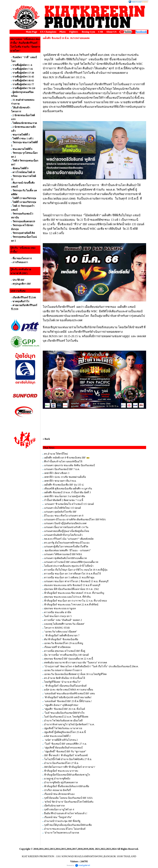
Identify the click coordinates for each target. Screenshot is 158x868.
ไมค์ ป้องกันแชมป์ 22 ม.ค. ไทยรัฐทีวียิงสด (66, 717)
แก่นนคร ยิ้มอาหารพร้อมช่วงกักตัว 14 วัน (66, 527)
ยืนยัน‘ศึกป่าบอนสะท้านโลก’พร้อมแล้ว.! (66, 813)
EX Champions (48, 32)
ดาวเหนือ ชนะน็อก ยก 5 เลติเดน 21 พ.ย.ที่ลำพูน (69, 577)
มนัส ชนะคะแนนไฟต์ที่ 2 (57, 736)
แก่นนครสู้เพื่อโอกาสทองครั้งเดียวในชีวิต (66, 547)
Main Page (31, 32)
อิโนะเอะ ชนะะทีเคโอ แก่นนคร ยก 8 (64, 516)
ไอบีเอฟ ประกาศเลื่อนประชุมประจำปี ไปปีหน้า (69, 566)
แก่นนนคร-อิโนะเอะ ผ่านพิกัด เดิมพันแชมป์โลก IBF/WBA (75, 519)
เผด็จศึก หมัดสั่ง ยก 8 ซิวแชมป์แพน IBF (65, 458)
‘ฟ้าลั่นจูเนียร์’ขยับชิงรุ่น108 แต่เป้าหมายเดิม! (68, 697)
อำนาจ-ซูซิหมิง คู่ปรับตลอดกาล (61, 782)
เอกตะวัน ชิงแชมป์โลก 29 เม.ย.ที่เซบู (64, 643)
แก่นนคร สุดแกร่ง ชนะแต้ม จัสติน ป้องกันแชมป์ (69, 465)
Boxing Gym (88, 32)
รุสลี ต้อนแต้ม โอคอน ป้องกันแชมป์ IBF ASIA (68, 798)
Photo (62, 32)
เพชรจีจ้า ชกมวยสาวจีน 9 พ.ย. (60, 481)
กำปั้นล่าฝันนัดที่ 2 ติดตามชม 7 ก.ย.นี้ (64, 500)
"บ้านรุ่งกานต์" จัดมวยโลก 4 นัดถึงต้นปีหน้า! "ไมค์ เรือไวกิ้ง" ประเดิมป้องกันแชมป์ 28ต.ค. (91, 666)
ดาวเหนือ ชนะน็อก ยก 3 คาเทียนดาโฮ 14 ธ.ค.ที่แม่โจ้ (73, 574)
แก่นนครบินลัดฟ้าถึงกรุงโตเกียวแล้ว (63, 535)
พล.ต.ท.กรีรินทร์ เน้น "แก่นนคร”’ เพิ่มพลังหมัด (69, 539)
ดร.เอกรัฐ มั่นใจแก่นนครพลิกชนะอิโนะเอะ (67, 543)
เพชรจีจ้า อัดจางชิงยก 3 (57, 473)
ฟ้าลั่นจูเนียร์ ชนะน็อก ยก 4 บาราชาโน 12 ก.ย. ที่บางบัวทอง (76, 601)
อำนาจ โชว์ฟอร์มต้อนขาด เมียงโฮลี (63, 721)
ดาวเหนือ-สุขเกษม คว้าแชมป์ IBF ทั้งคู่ (65, 651)
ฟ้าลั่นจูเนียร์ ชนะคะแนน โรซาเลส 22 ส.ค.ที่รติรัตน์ (71, 605)
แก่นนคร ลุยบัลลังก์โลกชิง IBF (60, 512)
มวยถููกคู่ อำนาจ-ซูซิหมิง (57, 779)
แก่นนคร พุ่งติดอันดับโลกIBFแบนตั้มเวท (66, 558)
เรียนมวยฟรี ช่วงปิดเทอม (57, 647)
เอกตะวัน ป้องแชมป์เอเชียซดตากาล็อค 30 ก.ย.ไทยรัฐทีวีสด (75, 674)
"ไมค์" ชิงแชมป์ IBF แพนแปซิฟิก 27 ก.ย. (65, 744)
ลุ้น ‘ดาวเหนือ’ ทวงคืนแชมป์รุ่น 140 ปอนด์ (67, 655)
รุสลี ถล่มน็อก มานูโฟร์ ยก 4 (59, 809)
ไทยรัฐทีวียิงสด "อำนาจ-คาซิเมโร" (62, 682)
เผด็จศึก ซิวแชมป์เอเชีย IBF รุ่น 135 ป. (64, 485)
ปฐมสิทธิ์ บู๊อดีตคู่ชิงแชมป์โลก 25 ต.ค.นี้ (65, 732)
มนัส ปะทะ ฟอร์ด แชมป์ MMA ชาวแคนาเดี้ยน (69, 690)
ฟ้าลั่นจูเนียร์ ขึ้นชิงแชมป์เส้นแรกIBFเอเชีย (67, 786)
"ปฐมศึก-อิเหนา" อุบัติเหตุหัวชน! (62, 705)
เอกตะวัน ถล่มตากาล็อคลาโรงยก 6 (63, 670)
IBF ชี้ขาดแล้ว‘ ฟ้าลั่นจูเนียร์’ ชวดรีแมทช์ (66, 755)
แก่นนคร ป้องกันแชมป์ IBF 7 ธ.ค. (62, 469)
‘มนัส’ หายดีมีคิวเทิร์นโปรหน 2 (61, 740)
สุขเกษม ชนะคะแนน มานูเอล (60, 608)
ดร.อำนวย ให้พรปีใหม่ (56, 454)
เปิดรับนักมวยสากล (54, 806)
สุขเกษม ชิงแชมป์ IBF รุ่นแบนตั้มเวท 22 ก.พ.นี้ (69, 659)
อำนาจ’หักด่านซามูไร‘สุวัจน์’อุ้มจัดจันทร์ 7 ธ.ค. (69, 724)
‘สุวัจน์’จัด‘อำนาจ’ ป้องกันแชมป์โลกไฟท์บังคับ (69, 802)
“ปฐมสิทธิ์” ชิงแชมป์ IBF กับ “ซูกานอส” (65, 751)
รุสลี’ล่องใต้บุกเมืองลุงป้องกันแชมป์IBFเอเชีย (68, 825)
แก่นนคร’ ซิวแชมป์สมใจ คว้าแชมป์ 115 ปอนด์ (69, 504)
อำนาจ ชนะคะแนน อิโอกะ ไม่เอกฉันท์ (65, 829)
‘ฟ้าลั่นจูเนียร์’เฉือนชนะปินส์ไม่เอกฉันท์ (65, 686)
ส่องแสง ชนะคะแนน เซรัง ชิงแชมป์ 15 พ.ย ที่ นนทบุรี (72, 585)
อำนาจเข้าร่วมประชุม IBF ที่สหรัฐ (62, 821)
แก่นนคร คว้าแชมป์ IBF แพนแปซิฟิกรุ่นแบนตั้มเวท (71, 562)
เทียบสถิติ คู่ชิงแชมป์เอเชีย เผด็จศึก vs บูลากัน (68, 489)
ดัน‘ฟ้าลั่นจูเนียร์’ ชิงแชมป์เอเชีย (61, 639)
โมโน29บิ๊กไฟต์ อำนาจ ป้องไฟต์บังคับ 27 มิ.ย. (68, 759)
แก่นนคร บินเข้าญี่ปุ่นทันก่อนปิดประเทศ (65, 523)
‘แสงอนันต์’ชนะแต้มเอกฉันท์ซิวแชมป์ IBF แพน (69, 693)
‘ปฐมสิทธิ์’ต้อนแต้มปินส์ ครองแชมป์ (63, 748)
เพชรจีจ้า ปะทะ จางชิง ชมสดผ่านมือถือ (65, 477)
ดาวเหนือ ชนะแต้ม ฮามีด (58, 612)
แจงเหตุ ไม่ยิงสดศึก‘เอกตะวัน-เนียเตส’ (65, 624)
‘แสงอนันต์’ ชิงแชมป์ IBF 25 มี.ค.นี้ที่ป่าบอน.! (68, 701)
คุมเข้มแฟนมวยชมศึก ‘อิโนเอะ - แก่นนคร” (67, 550)
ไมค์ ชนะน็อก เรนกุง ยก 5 (58, 616)
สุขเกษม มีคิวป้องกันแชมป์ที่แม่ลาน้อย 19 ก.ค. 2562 (71, 589)
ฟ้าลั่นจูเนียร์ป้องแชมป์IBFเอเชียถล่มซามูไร (67, 775)
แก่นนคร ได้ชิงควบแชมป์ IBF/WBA (63, 554)
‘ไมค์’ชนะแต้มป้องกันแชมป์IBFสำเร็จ (64, 713)
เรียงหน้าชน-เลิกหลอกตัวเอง (59, 794)
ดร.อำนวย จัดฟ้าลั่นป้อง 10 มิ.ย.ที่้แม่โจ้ (65, 678)
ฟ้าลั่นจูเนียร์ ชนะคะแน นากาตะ (61, 771)
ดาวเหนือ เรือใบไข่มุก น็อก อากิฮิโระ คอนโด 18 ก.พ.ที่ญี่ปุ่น (76, 570)
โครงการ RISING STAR (57, 628)
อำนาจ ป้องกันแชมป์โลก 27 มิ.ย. (61, 763)
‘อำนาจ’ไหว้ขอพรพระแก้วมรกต (62, 833)
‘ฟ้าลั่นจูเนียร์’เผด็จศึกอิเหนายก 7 (62, 635)
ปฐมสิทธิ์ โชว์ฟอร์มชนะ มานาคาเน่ (63, 728)
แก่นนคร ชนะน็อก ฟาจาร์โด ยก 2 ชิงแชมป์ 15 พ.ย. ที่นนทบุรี (76, 581)
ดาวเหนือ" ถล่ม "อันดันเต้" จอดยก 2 (63, 620)
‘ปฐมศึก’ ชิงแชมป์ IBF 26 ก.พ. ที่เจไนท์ (65, 709)
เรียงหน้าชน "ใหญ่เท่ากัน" (58, 817)
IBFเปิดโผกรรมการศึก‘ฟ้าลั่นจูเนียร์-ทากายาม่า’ (70, 767)
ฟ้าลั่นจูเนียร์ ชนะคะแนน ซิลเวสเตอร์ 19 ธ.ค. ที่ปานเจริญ (74, 593)
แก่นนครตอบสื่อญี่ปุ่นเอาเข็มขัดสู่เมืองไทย (67, 531)
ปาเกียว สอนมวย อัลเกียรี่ (57, 790)
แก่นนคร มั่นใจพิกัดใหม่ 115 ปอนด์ (62, 508)
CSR (101, 32)
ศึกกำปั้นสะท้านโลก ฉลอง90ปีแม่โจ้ (63, 461)
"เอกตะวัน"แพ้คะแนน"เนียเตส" (61, 632)
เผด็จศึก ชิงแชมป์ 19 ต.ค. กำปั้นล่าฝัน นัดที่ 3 (67, 492)
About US (111, 32)
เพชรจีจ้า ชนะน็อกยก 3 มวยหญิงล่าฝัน (65, 496)
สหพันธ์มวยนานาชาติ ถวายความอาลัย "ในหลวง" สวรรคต (76, 663)
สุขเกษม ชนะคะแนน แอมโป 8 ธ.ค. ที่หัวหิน (67, 597)
